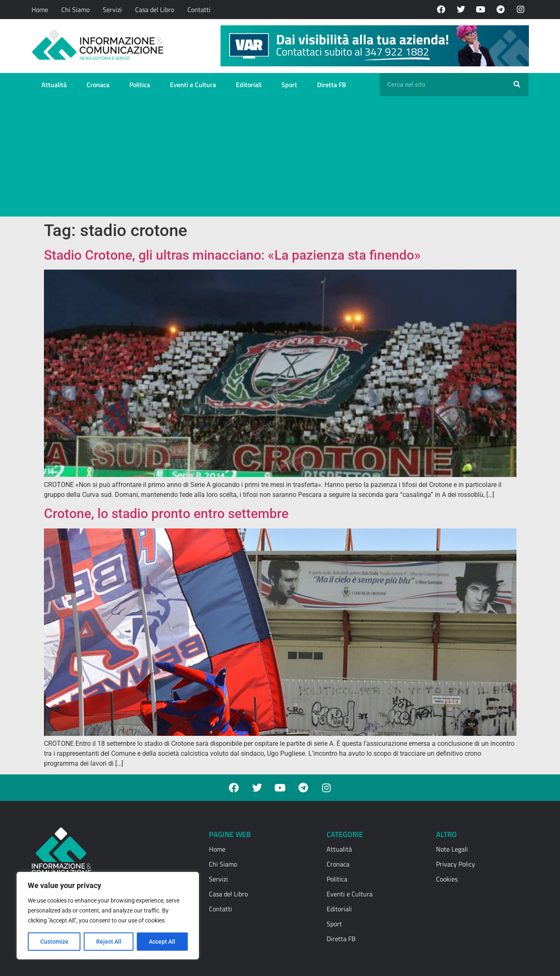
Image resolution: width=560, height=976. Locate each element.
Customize (54, 942)
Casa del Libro (155, 10)
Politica (140, 85)
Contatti (199, 10)
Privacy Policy (456, 864)
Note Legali (452, 849)
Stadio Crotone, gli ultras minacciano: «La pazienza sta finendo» (232, 255)
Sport (289, 85)
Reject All (109, 942)
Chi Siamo (75, 10)
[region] (108, 916)
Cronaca (98, 85)
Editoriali (249, 85)
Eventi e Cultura (193, 85)
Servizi (112, 10)
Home (40, 10)
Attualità (54, 85)
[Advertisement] (280, 158)
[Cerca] (517, 85)
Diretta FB (332, 85)
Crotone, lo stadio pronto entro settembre (166, 514)
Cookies (447, 879)
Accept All (162, 942)
